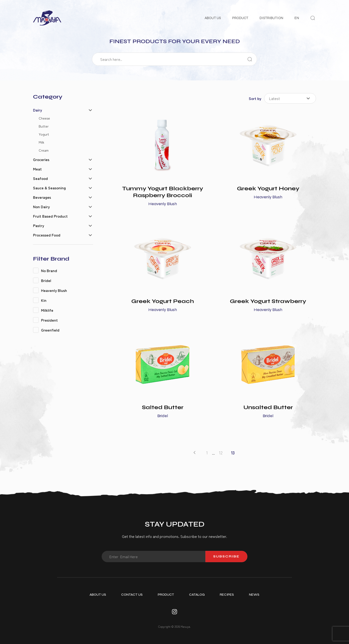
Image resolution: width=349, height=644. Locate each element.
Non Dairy (41, 207)
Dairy (37, 110)
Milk (42, 142)
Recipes (227, 595)
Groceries (41, 159)
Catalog (197, 595)
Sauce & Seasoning (49, 188)
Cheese (44, 118)
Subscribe (226, 556)
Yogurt (44, 134)
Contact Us (132, 595)
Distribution (271, 18)
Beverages (42, 197)
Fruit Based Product (50, 216)
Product (240, 18)
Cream (44, 150)
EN (297, 18)
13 (233, 453)
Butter (44, 126)
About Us (213, 18)
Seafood (40, 178)
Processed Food (47, 235)
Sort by (255, 98)
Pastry (39, 225)
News (254, 595)
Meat (37, 169)
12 (221, 453)
